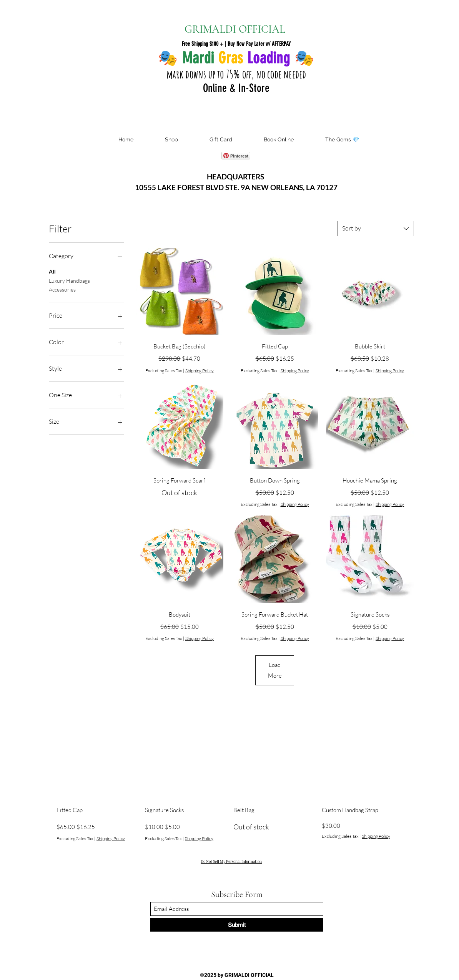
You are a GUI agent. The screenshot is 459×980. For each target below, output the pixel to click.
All (52, 271)
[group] (229, 780)
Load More (275, 670)
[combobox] (376, 229)
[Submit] (237, 925)
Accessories (62, 289)
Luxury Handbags (69, 280)
